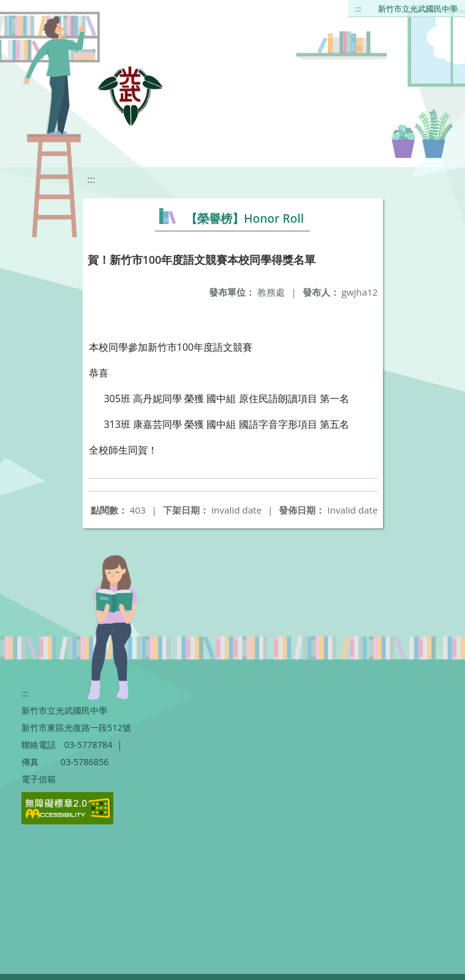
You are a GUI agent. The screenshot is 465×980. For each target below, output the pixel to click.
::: (358, 9)
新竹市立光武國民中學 (418, 9)
